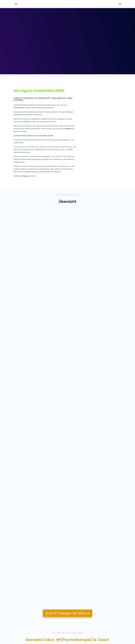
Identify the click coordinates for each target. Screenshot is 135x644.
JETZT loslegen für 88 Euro (70, 351)
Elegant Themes (32, 641)
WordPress (57, 641)
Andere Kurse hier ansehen (103, 615)
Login (15, 635)
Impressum (33, 635)
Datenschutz (44, 635)
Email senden (98, 607)
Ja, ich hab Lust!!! (67, 571)
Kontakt (23, 635)
